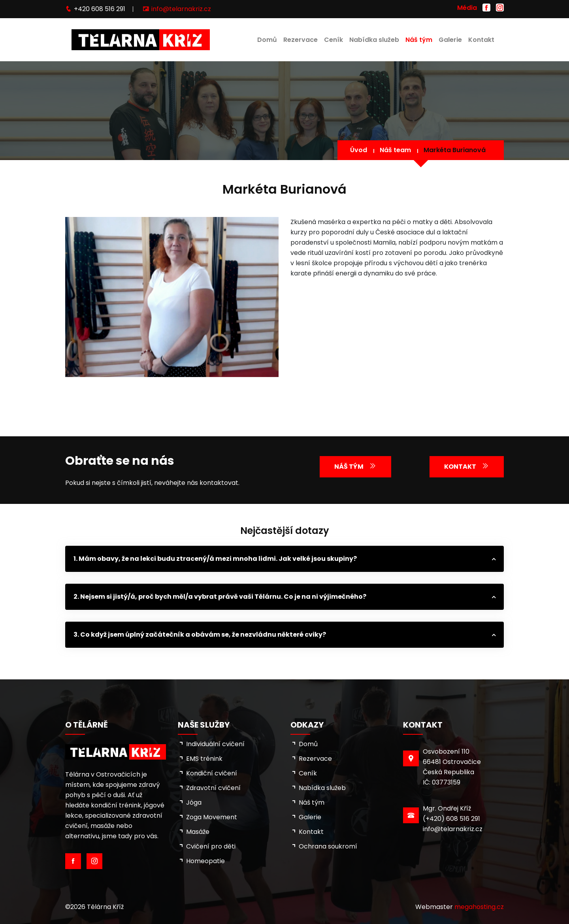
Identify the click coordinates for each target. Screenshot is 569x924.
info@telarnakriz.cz (181, 9)
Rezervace (301, 40)
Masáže (198, 832)
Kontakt (481, 40)
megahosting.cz (479, 907)
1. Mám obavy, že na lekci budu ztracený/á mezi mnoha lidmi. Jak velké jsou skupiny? (215, 559)
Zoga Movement (212, 817)
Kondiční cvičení (212, 773)
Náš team (395, 150)
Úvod (359, 150)
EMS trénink (204, 759)
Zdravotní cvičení (213, 788)
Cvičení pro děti (211, 846)
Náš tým (419, 40)
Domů (267, 40)
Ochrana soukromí (328, 846)
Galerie (450, 40)
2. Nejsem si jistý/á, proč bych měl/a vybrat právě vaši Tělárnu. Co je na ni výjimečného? (220, 597)
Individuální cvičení (215, 744)
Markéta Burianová (455, 150)
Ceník (333, 40)
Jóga (194, 802)
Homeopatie (205, 861)
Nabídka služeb (374, 40)
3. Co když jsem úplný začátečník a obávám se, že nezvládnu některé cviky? (200, 635)
